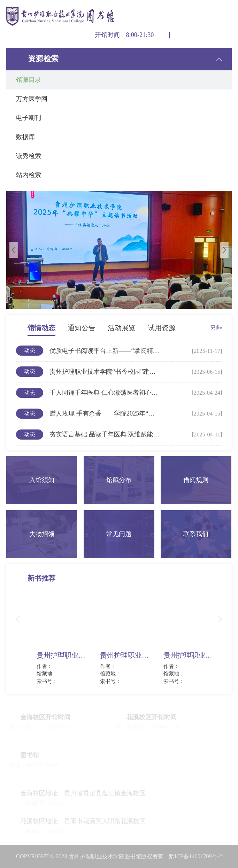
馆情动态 (41, 328)
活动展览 (122, 328)
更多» (216, 327)
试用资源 (162, 328)
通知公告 (82, 328)
